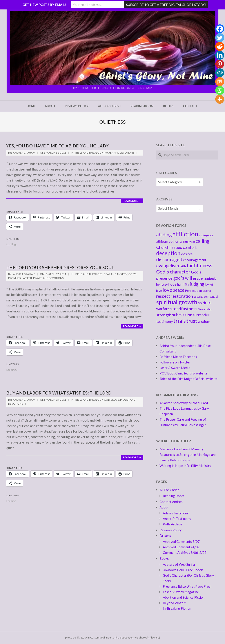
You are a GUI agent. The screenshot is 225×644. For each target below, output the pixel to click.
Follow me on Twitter (175, 362)
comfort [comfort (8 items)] (190, 247)
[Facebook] (220, 29)
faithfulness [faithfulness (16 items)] (199, 265)
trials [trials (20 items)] (180, 321)
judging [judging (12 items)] (197, 284)
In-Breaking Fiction (177, 608)
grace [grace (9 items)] (198, 278)
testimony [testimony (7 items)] (164, 321)
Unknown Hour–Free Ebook (183, 570)
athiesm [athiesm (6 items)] (162, 241)
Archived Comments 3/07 (181, 541)
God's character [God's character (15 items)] (173, 272)
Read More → (132, 201)
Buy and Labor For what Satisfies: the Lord (59, 393)
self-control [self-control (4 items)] (211, 297)
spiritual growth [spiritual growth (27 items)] (177, 302)
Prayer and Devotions (119, 153)
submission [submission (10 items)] (182, 315)
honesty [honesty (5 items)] (162, 284)
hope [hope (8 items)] (172, 284)
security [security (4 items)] (198, 297)
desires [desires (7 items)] (187, 254)
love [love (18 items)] (167, 290)
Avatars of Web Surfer (179, 564)
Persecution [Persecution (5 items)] (193, 291)
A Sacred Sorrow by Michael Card (184, 403)
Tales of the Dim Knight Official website (189, 379)
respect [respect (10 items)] (163, 296)
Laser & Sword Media (175, 368)
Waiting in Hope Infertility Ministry (185, 466)
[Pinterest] (220, 64)
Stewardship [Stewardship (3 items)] (205, 309)
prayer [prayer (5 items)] (207, 291)
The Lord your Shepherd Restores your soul (60, 267)
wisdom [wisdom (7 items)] (204, 321)
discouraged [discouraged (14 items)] (169, 259)
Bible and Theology (89, 153)
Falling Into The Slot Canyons (118, 638)
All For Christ (169, 490)
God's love (112, 400)
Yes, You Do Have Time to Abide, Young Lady (57, 146)
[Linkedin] (220, 55)
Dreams (165, 536)
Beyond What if (174, 603)
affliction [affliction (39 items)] (185, 234)
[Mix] (220, 82)
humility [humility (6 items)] (183, 284)
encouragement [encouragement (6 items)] (195, 260)
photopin (144, 638)
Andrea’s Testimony (177, 519)
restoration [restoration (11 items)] (182, 296)
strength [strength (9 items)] (164, 315)
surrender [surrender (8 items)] (201, 315)
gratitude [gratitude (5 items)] (210, 278)
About (164, 507)
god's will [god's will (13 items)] (183, 278)
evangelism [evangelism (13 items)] (168, 265)
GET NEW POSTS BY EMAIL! (44, 5)
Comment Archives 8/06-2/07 (185, 552)
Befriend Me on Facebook (178, 357)
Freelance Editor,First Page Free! (187, 586)
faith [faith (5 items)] (183, 266)
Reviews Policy (171, 530)
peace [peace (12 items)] (179, 290)
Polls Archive (172, 524)
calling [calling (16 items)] (202, 241)
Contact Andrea (171, 502)
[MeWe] (220, 73)
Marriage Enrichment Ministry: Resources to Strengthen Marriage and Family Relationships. (188, 455)
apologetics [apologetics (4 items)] (206, 235)
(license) (155, 638)
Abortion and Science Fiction (184, 597)
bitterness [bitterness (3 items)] (189, 242)
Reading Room (173, 496)
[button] (112, 48)
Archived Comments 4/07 (181, 547)
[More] (220, 99)
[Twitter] (220, 38)
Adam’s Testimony (176, 513)
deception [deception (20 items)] (168, 253)
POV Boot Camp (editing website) (184, 373)
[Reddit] (220, 46)
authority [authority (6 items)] (176, 241)
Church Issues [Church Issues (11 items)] (169, 247)
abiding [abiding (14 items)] (164, 235)
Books (164, 558)
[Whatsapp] (220, 90)
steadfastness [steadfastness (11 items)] (184, 309)
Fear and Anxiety (116, 274)
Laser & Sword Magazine (181, 592)
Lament (27, 278)
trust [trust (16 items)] (192, 321)
